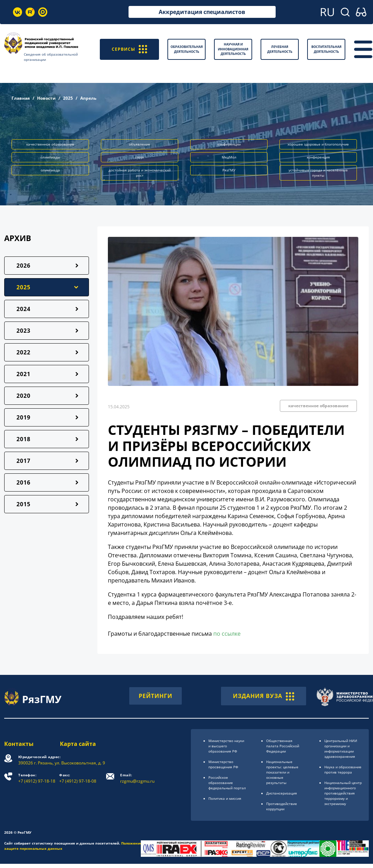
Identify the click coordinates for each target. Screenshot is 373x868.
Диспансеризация (282, 793)
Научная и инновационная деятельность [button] (233, 49)
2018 (23, 439)
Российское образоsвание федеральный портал (227, 783)
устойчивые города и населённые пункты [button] (318, 173)
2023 (23, 331)
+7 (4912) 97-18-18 (37, 778)
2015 (23, 504)
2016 (23, 482)
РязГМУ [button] (229, 170)
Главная (21, 98)
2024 (23, 309)
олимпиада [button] (50, 170)
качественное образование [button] (50, 144)
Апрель (88, 98)
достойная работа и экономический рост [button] (140, 173)
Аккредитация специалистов (202, 12)
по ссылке (227, 634)
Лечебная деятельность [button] (280, 49)
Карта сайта (78, 744)
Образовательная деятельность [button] (187, 49)
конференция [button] (318, 157)
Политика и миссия (225, 798)
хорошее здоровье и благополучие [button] (318, 144)
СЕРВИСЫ (129, 49)
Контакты (19, 744)
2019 (23, 417)
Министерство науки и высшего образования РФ (226, 746)
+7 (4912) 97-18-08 (78, 778)
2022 (23, 352)
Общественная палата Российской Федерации (283, 746)
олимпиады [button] (50, 157)
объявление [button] (140, 144)
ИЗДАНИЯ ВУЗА (264, 696)
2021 (23, 374)
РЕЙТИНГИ (156, 696)
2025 (68, 98)
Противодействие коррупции (282, 806)
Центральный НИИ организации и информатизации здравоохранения (341, 749)
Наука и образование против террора (343, 770)
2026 (23, 266)
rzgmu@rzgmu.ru (137, 778)
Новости (46, 98)
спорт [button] (140, 157)
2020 (23, 396)
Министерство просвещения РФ (223, 764)
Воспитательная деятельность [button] (326, 49)
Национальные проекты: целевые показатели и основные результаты (282, 772)
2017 (23, 461)
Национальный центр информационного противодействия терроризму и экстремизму (343, 793)
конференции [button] (229, 144)
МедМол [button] (229, 157)
